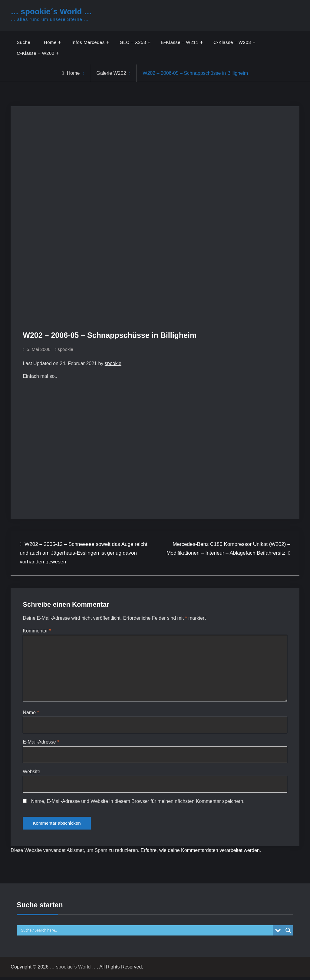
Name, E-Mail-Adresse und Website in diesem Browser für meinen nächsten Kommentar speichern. (138, 803)
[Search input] (146, 933)
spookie (65, 349)
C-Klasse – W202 (35, 53)
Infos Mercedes (88, 42)
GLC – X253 (133, 42)
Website (31, 773)
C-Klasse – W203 (232, 42)
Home (50, 42)
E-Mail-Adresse (41, 744)
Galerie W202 (111, 73)
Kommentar (37, 631)
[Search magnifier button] (288, 933)
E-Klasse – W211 (180, 42)
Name (31, 714)
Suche (23, 42)
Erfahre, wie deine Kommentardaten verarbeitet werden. (201, 853)
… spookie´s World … (51, 12)
